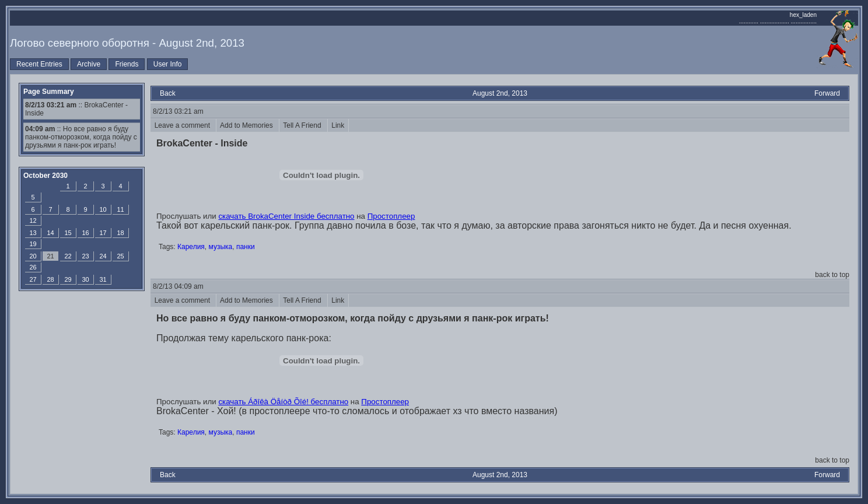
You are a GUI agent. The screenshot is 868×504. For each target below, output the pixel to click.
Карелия (191, 247)
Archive (89, 64)
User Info (168, 64)
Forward (827, 93)
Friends (127, 64)
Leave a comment (183, 125)
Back (168, 93)
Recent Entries (39, 64)
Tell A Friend (303, 125)
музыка (221, 247)
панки (246, 247)
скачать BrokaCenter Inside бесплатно (286, 216)
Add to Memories (248, 125)
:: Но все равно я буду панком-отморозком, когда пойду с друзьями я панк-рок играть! (81, 137)
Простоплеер (391, 216)
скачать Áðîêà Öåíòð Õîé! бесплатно (283, 402)
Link (338, 125)
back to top (832, 275)
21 (50, 256)
